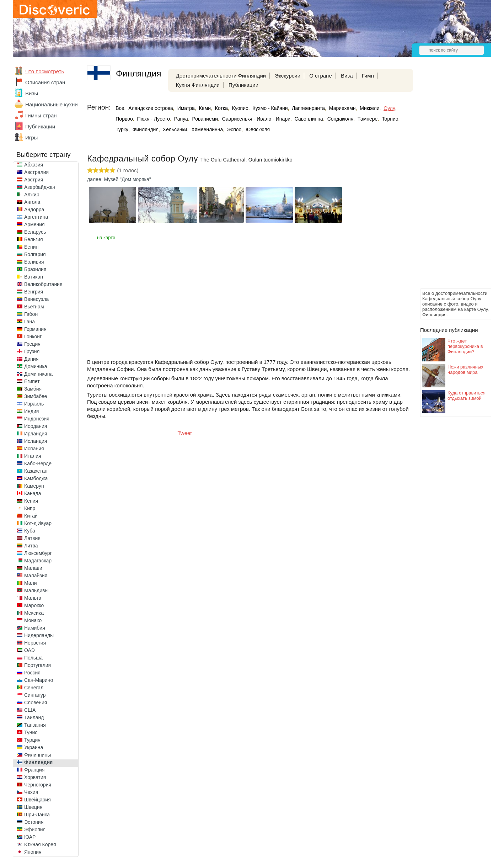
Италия (33, 456)
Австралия (36, 172)
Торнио (390, 119)
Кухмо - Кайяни (270, 108)
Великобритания (43, 284)
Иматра (186, 108)
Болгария (35, 254)
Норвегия (35, 643)
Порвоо (124, 119)
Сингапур (35, 695)
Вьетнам (34, 307)
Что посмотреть (45, 71)
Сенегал (34, 688)
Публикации (40, 126)
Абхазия (34, 165)
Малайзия (36, 576)
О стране (321, 76)
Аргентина (36, 217)
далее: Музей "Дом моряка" (119, 179)
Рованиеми (205, 119)
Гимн (368, 76)
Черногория (38, 785)
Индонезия (37, 419)
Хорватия (35, 777)
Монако (33, 620)
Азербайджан (40, 187)
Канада (33, 493)
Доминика (36, 366)
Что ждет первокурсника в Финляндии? (465, 346)
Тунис (31, 732)
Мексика (34, 613)
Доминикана (38, 374)
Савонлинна (309, 119)
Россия (32, 673)
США (30, 710)
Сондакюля (341, 119)
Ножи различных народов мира (465, 370)
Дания (31, 359)
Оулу (389, 108)
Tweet (185, 433)
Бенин (31, 247)
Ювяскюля (258, 129)
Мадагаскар (38, 561)
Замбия (33, 389)
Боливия (34, 262)
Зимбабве (36, 396)
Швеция (33, 807)
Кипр (30, 508)
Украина (34, 747)
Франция (34, 770)
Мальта (33, 598)
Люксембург (38, 553)
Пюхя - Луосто (154, 119)
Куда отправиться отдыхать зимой (467, 396)
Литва (31, 546)
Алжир (32, 195)
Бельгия (33, 239)
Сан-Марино (39, 680)
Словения (36, 703)
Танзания (35, 725)
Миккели (369, 108)
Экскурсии (288, 76)
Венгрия (34, 292)
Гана (30, 322)
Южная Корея (40, 844)
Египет (32, 381)
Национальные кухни (52, 104)
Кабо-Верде (38, 463)
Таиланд (34, 717)
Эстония (34, 822)
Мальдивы (36, 590)
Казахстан (36, 471)
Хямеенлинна (207, 129)
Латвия (32, 538)
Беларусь (35, 232)
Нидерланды (39, 635)
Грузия (32, 351)
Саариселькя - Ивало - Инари (256, 119)
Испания (34, 449)
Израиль (34, 404)
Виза (347, 76)
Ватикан (34, 277)
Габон (31, 314)
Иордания (36, 426)
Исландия (36, 441)
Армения (34, 224)
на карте (106, 237)
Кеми (205, 108)
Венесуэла (36, 299)
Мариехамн (342, 108)
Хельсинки (175, 129)
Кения (31, 501)
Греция (32, 344)
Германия (35, 329)
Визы (32, 93)
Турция (32, 740)
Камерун (34, 486)
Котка (221, 108)
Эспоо (234, 129)
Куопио (240, 108)
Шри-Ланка (37, 815)
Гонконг (33, 336)
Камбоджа (36, 478)
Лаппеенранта (308, 108)
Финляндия (38, 762)
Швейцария (37, 800)
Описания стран (45, 82)
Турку (122, 129)
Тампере (368, 119)
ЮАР (30, 837)
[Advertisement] (449, 180)
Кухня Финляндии (198, 85)
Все (120, 108)
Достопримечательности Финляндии (221, 76)
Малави (33, 568)
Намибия (35, 628)
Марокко (34, 605)
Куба (30, 531)
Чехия (31, 792)
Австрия (34, 180)
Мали (31, 583)
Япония (33, 852)
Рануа (181, 119)
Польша (33, 658)
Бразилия (35, 269)
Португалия (37, 665)
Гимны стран (41, 115)
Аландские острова (151, 108)
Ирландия (36, 434)
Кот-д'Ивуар (38, 523)
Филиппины (37, 755)
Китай (31, 516)
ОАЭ (30, 650)
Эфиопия (35, 829)
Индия (31, 411)
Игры (31, 137)
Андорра (34, 210)
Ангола (32, 202)
